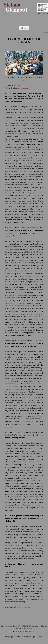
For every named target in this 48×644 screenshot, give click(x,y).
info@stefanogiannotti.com (26, 631)
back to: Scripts (42, 14)
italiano (45, 32)
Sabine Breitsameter (22, 88)
